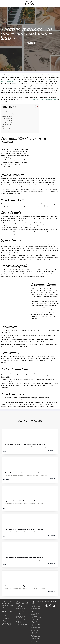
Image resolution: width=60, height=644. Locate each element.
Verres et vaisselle (9, 114)
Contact (4, 622)
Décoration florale (9, 123)
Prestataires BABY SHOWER (22, 620)
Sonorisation (7, 127)
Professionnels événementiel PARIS (37, 609)
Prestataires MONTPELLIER (35, 606)
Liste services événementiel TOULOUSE (35, 640)
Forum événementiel (6, 618)
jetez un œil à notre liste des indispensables (42, 99)
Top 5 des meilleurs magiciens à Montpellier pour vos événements (25, 529)
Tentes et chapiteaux (9, 129)
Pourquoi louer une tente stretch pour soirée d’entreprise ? (22, 586)
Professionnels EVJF (22, 616)
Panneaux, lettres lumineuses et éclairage (15, 110)
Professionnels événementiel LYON (37, 628)
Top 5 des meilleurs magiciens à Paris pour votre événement (23, 501)
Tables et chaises (8, 131)
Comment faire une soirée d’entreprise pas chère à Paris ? (22, 473)
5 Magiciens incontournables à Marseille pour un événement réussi (25, 444)
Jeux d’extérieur (8, 112)
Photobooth (8, 125)
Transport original (9, 120)
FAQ (3, 620)
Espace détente (7, 118)
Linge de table (7, 116)
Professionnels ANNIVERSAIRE (21, 609)
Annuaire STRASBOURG (35, 636)
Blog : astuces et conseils (7, 615)
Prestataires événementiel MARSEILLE (35, 632)
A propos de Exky (7, 623)
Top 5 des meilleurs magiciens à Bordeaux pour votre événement (24, 558)
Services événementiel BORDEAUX (35, 613)
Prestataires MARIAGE (20, 606)
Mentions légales (7, 625)
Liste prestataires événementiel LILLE (37, 625)
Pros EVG (19, 618)
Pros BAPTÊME (21, 612)
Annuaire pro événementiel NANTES (35, 621)
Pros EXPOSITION (22, 623)
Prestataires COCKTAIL (20, 614)
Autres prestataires (22, 624)
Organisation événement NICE (36, 617)
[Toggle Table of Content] (36, 107)
